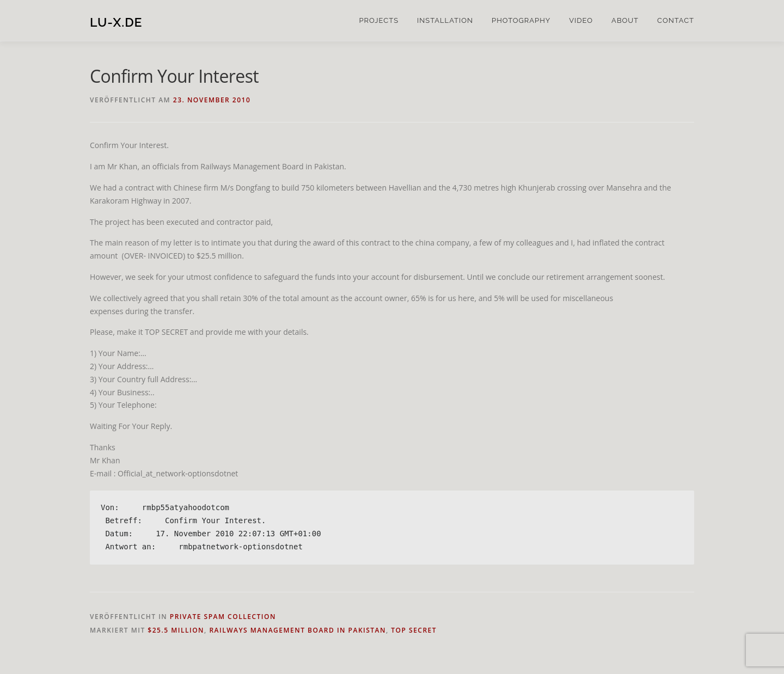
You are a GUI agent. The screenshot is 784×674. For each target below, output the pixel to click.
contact (676, 20)
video (581, 20)
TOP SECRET (414, 630)
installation (445, 20)
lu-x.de (116, 22)
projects (379, 20)
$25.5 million (176, 630)
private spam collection (223, 617)
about (625, 20)
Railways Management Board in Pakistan (298, 630)
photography (521, 20)
